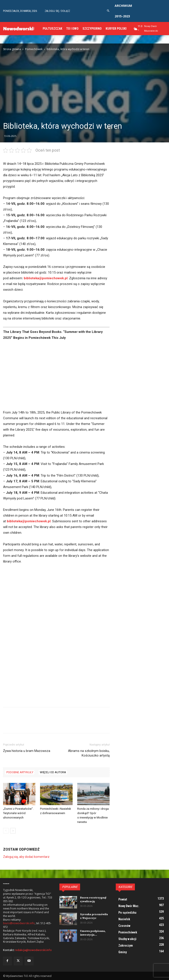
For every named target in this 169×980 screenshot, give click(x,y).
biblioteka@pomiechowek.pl (46, 278)
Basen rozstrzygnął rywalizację (93, 900)
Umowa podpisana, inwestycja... (93, 933)
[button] (108, 11)
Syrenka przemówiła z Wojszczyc (94, 916)
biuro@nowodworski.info (19, 923)
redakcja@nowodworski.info (33, 950)
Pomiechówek (34, 49)
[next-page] (13, 831)
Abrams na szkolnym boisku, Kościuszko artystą (89, 753)
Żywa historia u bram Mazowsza (27, 751)
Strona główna (12, 49)
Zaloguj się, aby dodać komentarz (26, 857)
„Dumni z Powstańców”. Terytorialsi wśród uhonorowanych (18, 813)
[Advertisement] (56, 377)
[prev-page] (6, 831)
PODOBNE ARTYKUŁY (20, 772)
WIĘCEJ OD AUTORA (53, 772)
